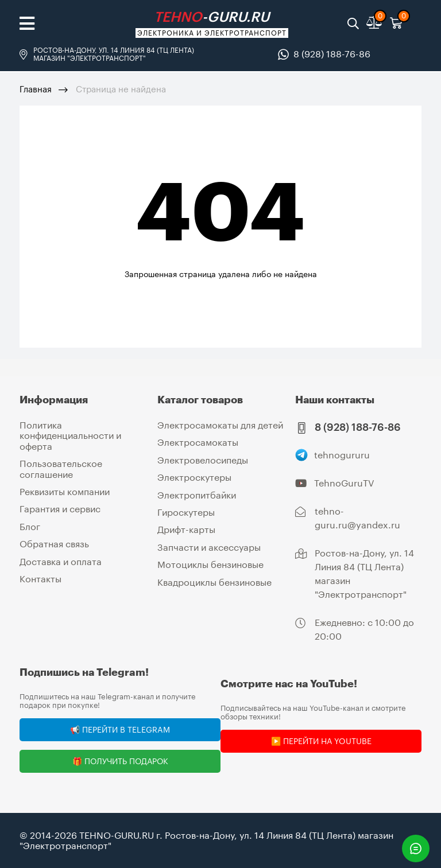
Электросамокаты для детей (220, 425)
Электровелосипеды (203, 460)
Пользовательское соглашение (61, 468)
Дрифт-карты (186, 529)
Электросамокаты (198, 442)
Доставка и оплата (61, 561)
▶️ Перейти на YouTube (321, 741)
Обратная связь (54, 544)
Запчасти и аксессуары (209, 547)
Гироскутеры (186, 512)
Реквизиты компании (65, 491)
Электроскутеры (194, 477)
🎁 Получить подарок (120, 761)
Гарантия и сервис (60, 509)
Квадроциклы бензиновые (214, 582)
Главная (36, 89)
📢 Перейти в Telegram (120, 729)
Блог (30, 526)
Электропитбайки (197, 495)
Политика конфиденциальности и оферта (70, 435)
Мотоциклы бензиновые (210, 564)
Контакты (40, 579)
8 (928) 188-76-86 (332, 54)
